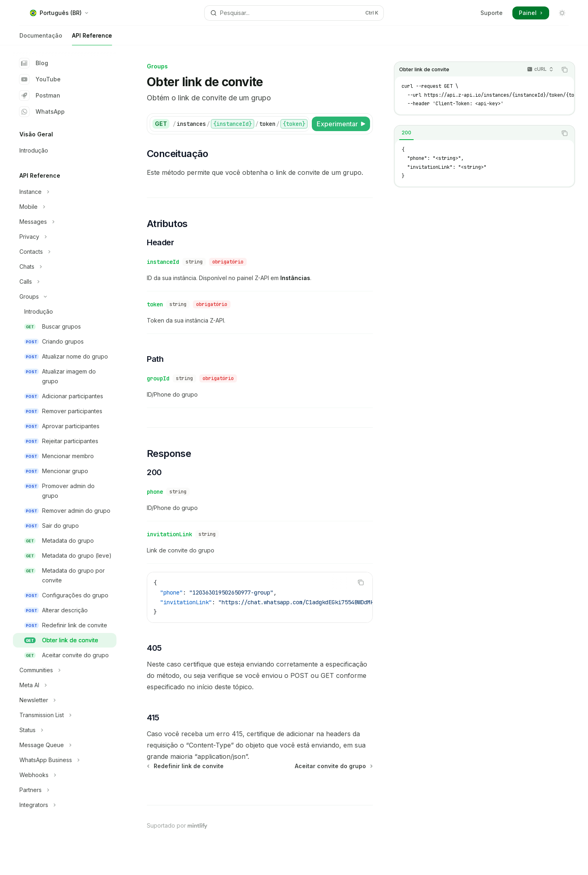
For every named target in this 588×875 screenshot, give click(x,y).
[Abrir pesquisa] (294, 13)
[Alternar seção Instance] (65, 192)
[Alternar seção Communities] (65, 670)
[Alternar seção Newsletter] (65, 700)
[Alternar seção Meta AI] (65, 685)
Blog (34, 63)
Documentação (41, 39)
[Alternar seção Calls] (65, 282)
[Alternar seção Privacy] (65, 237)
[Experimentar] (341, 124)
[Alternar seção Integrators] (65, 805)
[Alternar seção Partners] (65, 790)
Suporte (492, 13)
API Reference (92, 39)
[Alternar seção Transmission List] (65, 715)
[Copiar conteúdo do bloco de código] (565, 70)
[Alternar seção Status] (65, 730)
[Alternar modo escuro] (562, 13)
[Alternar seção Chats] (65, 267)
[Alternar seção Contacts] (65, 252)
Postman (40, 96)
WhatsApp (42, 112)
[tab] (406, 133)
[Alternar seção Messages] (65, 222)
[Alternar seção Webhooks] (65, 775)
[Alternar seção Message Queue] (65, 745)
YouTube (40, 79)
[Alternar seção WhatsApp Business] (65, 760)
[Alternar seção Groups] (65, 297)
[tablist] (476, 133)
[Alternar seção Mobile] (65, 207)
